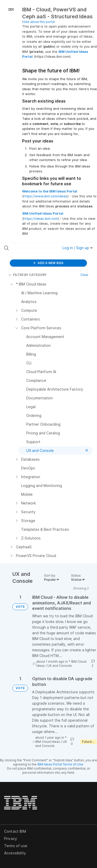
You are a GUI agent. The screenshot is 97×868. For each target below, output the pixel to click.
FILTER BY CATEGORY (27, 275)
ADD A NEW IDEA (48, 263)
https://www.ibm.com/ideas (45, 196)
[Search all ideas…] (31, 248)
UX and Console (60, 666)
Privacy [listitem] (11, 838)
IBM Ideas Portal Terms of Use (60, 764)
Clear (84, 275)
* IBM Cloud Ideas (51, 740)
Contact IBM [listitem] (15, 831)
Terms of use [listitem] (16, 846)
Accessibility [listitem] (15, 853)
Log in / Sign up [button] (78, 248)
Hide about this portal (38, 22)
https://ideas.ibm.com (41, 218)
